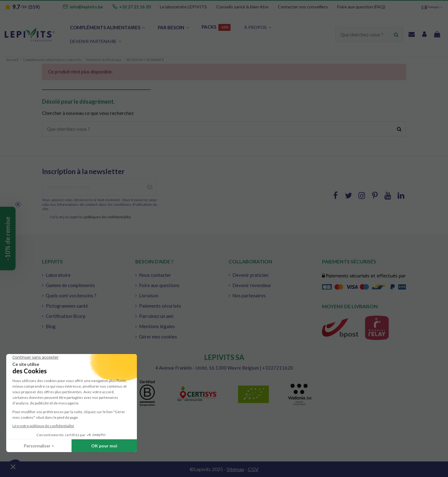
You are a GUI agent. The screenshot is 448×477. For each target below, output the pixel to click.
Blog (51, 326)
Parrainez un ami (156, 316)
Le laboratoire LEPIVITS (183, 7)
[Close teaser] (18, 204)
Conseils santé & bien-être (242, 7)
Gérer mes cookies (158, 337)
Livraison (149, 295)
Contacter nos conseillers (303, 7)
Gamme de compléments (70, 285)
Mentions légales (157, 326)
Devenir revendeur (252, 285)
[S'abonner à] (150, 187)
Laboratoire (58, 275)
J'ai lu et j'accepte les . (91, 217)
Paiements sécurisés (160, 306)
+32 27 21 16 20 (135, 7)
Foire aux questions (159, 285)
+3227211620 (278, 368)
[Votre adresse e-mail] (93, 187)
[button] (96, 42)
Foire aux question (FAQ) (361, 7)
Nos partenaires (249, 295)
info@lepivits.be (86, 7)
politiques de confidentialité (107, 217)
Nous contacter (155, 275)
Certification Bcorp (66, 316)
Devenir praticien (250, 275)
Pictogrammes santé (67, 306)
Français (432, 7)
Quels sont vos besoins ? (71, 295)
